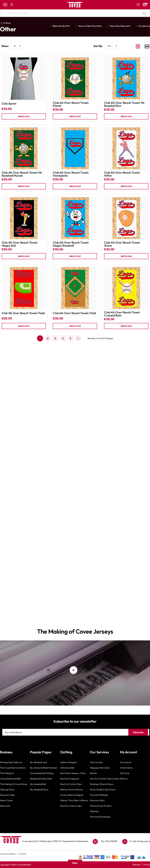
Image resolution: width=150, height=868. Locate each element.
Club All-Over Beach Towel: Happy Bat (20, 245)
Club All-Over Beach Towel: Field (23, 314)
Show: (5, 46)
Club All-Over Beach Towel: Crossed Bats (122, 315)
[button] (24, 117)
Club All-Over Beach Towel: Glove (122, 245)
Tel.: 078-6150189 (109, 841)
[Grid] (138, 47)
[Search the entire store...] (144, 13)
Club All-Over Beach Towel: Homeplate (71, 174)
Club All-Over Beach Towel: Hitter (122, 174)
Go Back (7, 23)
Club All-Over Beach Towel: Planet (71, 104)
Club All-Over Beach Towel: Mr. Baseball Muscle (22, 174)
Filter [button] (75, 863)
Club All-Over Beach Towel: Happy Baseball (71, 245)
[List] (147, 47)
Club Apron (9, 104)
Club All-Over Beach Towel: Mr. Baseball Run (125, 104)
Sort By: (98, 46)
